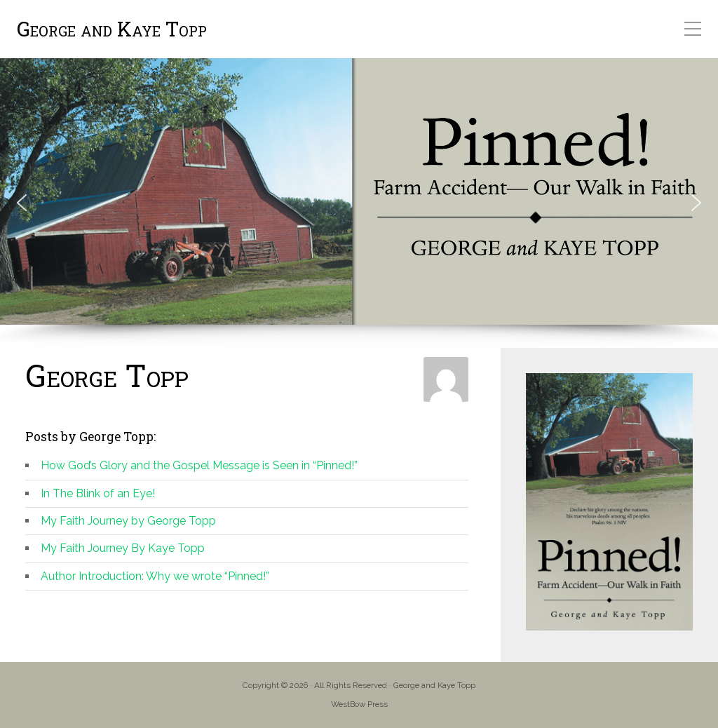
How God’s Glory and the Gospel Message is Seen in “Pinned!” (199, 465)
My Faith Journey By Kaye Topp (123, 548)
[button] (22, 203)
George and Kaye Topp (112, 29)
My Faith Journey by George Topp (128, 521)
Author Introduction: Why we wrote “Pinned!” (155, 576)
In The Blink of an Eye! (98, 493)
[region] (359, 203)
